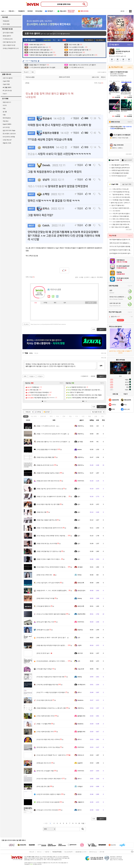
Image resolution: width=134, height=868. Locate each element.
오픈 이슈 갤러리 (8, 78)
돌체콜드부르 (81, 716)
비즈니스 (39, 852)
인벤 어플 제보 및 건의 (9, 42)
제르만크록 (81, 583)
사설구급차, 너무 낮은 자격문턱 (48, 583)
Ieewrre (80, 449)
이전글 (40, 376)
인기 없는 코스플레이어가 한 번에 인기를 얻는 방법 (54, 496)
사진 (83, 416)
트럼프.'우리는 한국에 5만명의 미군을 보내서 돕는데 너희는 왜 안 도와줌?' (61, 567)
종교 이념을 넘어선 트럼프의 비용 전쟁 (50, 677)
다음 (83, 823)
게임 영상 (5, 121)
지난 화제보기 (89, 40)
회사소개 (32, 852)
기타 (102, 416)
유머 (51, 416)
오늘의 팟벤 (6, 84)
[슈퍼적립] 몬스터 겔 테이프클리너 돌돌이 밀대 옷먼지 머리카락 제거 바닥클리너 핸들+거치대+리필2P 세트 (121, 250)
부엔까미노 (81, 426)
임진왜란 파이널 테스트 (123, 51)
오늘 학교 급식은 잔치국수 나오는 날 (50, 489)
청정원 (79, 794)
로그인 (122, 11)
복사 (33, 72)
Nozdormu (80, 700)
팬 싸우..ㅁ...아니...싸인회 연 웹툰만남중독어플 (53, 591)
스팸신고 (93, 277)
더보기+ (62, 383)
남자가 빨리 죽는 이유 (45, 622)
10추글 (39, 412)
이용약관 (47, 852)
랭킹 (55, 303)
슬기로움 (80, 442)
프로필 (45, 303)
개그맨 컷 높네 (43, 653)
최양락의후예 (81, 614)
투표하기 (120, 320)
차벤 (4, 109)
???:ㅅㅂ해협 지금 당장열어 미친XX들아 (51, 692)
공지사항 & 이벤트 (8, 33)
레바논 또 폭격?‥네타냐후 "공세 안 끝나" (51, 638)
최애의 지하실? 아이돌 (45, 598)
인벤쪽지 (49, 296)
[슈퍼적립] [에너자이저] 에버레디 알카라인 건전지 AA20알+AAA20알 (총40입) (121, 253)
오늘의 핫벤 (6, 81)
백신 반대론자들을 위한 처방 (47, 685)
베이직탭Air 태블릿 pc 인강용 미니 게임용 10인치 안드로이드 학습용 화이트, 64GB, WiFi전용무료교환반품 (121, 240)
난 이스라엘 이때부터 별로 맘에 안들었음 (51, 614)
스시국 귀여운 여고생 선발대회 (48, 802)
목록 (96, 83)
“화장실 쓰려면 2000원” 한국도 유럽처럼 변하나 (53, 536)
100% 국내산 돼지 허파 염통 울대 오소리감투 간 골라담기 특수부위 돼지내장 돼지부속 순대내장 (121, 243)
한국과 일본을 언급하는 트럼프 (48, 473)
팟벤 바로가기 (7, 102)
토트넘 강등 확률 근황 (45, 457)
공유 (77, 277)
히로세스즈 (81, 755)
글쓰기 (101, 407)
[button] (42, 401)
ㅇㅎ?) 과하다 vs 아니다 (46, 426)
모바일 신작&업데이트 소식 (11, 48)
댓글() (101, 83)
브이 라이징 (6, 127)
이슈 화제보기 (100, 40)
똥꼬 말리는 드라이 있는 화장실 (48, 747)
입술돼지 (80, 763)
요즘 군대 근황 (43, 786)
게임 (70, 416)
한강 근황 (41, 512)
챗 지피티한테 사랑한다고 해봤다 (49, 794)
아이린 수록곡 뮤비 (44, 575)
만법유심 (80, 630)
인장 (36, 303)
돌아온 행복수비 (43, 606)
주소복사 (26, 324)
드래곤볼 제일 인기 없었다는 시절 (49, 551)
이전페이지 (85, 376)
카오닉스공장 (29, 77)
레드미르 (80, 653)
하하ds (79, 575)
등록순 (31, 353)
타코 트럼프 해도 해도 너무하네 (48, 739)
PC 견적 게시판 (7, 91)
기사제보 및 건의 (8, 39)
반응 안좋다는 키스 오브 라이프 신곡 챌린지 (52, 442)
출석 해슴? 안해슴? (44, 669)
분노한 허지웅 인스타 (45, 465)
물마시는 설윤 (43, 630)
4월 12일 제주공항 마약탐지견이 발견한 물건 (52, 645)
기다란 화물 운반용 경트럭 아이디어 (50, 528)
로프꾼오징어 (81, 591)
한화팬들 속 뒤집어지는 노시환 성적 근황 (51, 708)
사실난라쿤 (81, 669)
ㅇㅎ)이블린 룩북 (44, 724)
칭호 (65, 303)
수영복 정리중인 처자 (45, 732)
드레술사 (80, 786)
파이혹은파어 (81, 685)
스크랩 (81, 277)
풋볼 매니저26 (7, 143)
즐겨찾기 (48, 412)
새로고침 (104, 353)
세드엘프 (80, 567)
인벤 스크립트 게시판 (9, 45)
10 (79, 823)
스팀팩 (79, 645)
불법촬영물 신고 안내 (81, 852)
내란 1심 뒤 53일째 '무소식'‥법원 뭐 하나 (51, 755)
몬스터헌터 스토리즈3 (9, 134)
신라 (79, 638)
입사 (79, 489)
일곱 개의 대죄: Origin (9, 130)
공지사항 (102, 852)
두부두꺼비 (81, 481)
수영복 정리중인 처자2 (45, 716)
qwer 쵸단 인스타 (44, 763)
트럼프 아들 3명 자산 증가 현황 (48, 504)
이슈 (34, 416)
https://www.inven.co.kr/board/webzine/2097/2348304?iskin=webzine (48, 324)
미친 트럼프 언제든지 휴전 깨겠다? (49, 779)
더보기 (57, 296)
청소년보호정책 (68, 852)
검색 (83, 829)
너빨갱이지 (81, 802)
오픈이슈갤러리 (102, 72)
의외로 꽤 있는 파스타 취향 (47, 544)
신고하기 (87, 277)
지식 (77, 416)
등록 (101, 366)
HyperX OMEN (7, 124)
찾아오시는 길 (93, 852)
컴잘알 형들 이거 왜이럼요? (47, 449)
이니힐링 (53, 296)
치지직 (5, 105)
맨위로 (93, 376)
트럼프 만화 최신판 (44, 700)
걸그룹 (5, 112)
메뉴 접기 (91, 303)
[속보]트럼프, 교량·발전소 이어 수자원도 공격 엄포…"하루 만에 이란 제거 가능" (63, 661)
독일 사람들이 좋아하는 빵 (47, 520)
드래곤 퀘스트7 (7, 140)
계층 (89, 416)
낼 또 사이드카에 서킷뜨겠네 (47, 810)
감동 (96, 416)
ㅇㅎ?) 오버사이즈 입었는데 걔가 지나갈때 (52, 434)
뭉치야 (79, 810)
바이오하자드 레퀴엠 (9, 137)
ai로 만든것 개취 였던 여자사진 (48, 481)
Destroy (80, 598)
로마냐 (79, 692)
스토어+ (130, 67)
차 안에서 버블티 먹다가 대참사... (49, 559)
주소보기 (26, 72)
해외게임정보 (7, 118)
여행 (4, 115)
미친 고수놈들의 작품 (45, 771)
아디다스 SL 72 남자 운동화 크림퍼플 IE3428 (121, 246)
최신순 (36, 353)
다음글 (31, 376)
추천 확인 (100, 277)
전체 (26, 416)
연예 (43, 416)
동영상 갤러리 (7, 36)
